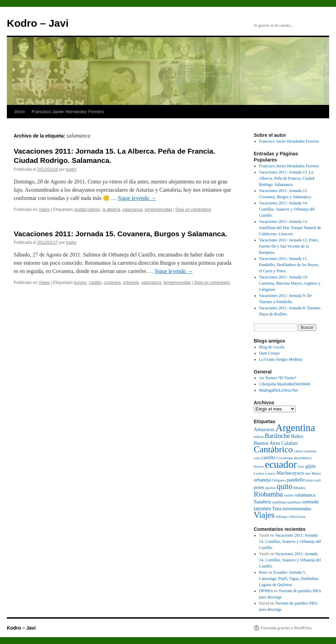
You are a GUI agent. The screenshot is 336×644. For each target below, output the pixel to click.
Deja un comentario (193, 210)
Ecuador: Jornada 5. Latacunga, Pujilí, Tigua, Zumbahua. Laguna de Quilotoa (289, 579)
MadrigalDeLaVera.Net (279, 390)
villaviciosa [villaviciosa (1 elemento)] (297, 517)
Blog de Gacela (272, 347)
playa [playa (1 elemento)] (310, 480)
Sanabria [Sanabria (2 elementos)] (262, 502)
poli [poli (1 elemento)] (318, 480)
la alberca (111, 210)
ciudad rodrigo (87, 210)
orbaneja (131, 283)
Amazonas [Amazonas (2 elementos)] (264, 429)
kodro (71, 169)
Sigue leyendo (137, 198)
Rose (263, 572)
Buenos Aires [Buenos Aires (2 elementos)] (267, 443)
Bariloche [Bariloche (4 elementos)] (277, 436)
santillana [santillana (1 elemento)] (294, 502)
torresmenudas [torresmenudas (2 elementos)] (297, 509)
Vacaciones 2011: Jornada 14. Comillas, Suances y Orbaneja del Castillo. (287, 209)
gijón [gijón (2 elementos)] (311, 466)
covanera (112, 283)
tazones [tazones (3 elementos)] (262, 508)
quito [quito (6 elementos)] (284, 486)
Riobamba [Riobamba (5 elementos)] (268, 494)
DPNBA (266, 591)
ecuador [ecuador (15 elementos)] (281, 464)
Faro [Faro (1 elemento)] (301, 467)
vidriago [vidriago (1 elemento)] (281, 517)
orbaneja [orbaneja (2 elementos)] (262, 480)
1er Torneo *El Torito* (278, 378)
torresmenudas (158, 210)
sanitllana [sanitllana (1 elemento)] (279, 502)
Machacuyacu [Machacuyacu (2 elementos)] (290, 473)
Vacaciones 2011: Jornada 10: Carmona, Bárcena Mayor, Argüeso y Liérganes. (290, 283)
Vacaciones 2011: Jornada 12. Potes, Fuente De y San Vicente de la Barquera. (289, 246)
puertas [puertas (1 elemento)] (270, 488)
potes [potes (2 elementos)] (259, 487)
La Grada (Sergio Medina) (281, 359)
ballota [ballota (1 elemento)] (259, 437)
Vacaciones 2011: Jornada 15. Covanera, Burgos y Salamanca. (120, 234)
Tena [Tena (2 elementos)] (277, 509)
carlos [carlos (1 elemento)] (298, 451)
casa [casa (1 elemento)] (257, 458)
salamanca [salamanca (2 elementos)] (305, 495)
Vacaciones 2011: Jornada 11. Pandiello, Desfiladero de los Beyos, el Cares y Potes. (289, 265)
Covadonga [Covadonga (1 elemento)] (285, 458)
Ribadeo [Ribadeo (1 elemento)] (300, 488)
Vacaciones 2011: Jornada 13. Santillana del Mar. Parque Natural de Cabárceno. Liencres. (290, 228)
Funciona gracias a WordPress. (286, 628)
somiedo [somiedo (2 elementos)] (310, 502)
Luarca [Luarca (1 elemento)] (271, 473)
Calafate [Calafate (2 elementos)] (289, 443)
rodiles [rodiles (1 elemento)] (289, 495)
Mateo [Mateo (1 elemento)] (316, 473)
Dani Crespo (269, 353)
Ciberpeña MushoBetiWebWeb (285, 384)
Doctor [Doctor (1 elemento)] (259, 467)
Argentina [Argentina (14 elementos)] (295, 428)
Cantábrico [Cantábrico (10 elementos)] (273, 449)
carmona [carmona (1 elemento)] (310, 451)
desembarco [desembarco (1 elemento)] (303, 458)
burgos (80, 283)
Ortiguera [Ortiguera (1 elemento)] (279, 480)
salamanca (132, 210)
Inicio (20, 112)
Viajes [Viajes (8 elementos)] (264, 515)
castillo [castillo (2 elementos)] (268, 457)
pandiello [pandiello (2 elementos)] (296, 480)
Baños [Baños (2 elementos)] (297, 436)
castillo (95, 283)
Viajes (44, 210)
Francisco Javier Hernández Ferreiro (68, 112)
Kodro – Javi (38, 23)
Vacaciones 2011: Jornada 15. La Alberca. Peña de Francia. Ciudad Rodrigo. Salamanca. (287, 178)
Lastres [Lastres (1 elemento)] (259, 473)
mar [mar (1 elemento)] (308, 473)
